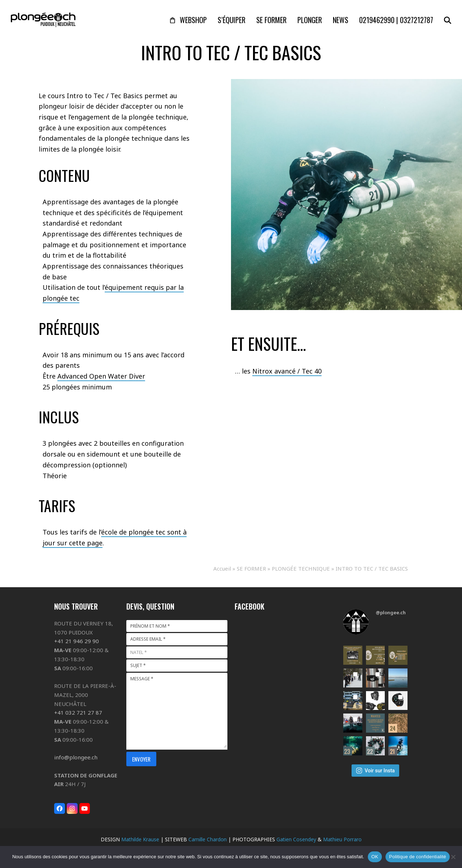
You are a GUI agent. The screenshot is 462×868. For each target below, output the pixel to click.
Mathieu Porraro (342, 839)
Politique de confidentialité (418, 857)
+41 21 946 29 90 (77, 641)
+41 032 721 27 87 (78, 712)
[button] (448, 20)
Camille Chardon (208, 839)
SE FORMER (251, 568)
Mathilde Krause (140, 839)
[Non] (453, 857)
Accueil (222, 568)
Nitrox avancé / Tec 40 (287, 371)
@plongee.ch (391, 612)
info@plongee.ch (76, 757)
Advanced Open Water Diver (101, 376)
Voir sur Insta (375, 771)
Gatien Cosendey (296, 839)
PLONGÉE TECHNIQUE (301, 568)
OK (375, 857)
